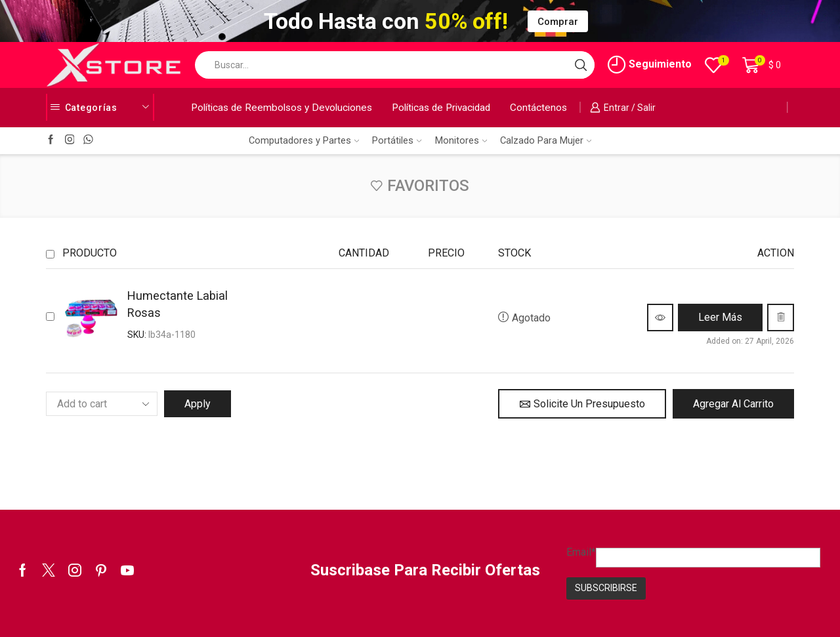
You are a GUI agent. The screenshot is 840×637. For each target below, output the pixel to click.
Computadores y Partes (304, 140)
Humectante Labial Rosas (178, 304)
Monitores (461, 140)
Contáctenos (538, 108)
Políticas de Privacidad (441, 108)
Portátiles (397, 140)
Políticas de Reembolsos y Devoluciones (282, 108)
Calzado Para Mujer (546, 140)
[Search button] (581, 65)
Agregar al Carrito (733, 404)
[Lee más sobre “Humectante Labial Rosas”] (720, 318)
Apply (198, 404)
